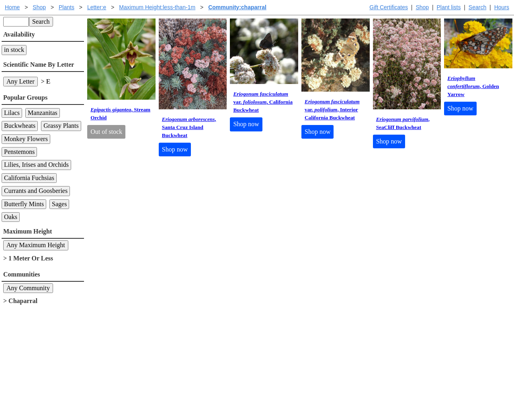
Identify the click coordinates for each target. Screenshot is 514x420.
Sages (59, 204)
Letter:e (97, 7)
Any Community (28, 288)
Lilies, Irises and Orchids (36, 165)
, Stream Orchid (120, 114)
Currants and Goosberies (36, 191)
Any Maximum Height (36, 245)
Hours (502, 7)
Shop (422, 7)
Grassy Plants (61, 126)
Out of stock (106, 132)
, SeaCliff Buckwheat (403, 123)
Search (477, 7)
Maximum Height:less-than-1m (157, 7)
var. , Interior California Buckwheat (332, 110)
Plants (67, 7)
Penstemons (19, 152)
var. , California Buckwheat (263, 102)
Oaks (11, 217)
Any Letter (20, 81)
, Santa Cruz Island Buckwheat (189, 127)
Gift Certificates (389, 7)
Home (12, 7)
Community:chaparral (237, 7)
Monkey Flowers (26, 139)
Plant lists (449, 7)
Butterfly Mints (24, 204)
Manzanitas (43, 113)
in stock (14, 50)
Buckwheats (20, 126)
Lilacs (12, 113)
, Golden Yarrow (473, 86)
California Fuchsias (29, 178)
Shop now (175, 149)
